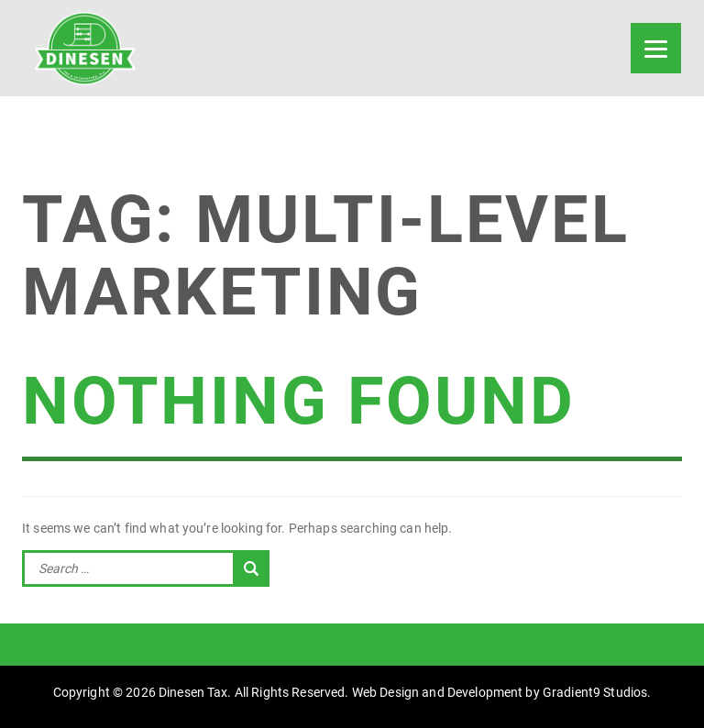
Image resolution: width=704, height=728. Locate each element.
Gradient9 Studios (595, 692)
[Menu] (656, 48)
